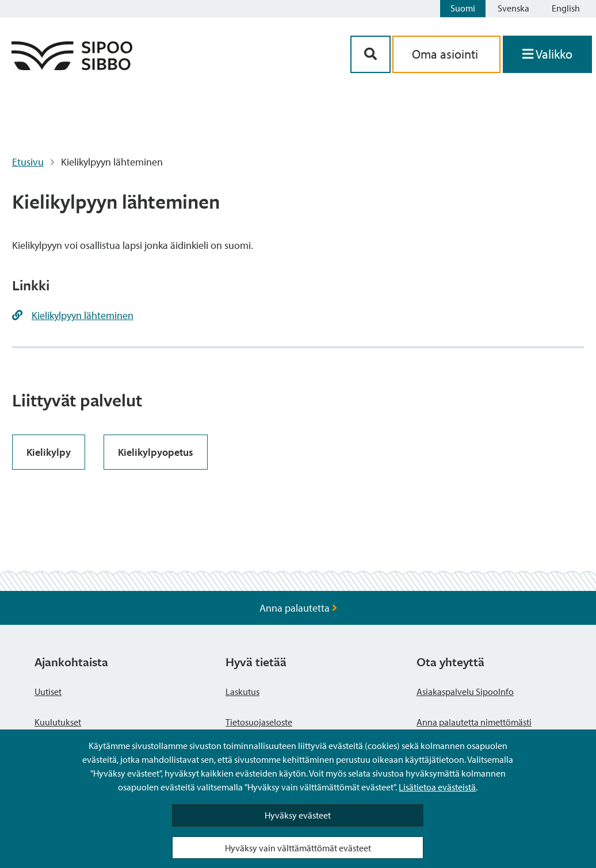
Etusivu (28, 162)
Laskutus (242, 692)
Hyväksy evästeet (298, 815)
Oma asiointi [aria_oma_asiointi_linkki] (446, 54)
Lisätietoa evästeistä (437, 787)
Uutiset (48, 692)
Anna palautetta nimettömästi (474, 722)
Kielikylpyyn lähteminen (83, 315)
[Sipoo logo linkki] (72, 66)
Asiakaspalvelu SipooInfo (465, 692)
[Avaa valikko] (547, 54)
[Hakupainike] (370, 54)
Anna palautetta (298, 608)
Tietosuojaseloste (259, 722)
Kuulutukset (58, 722)
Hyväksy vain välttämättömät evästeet (298, 848)
